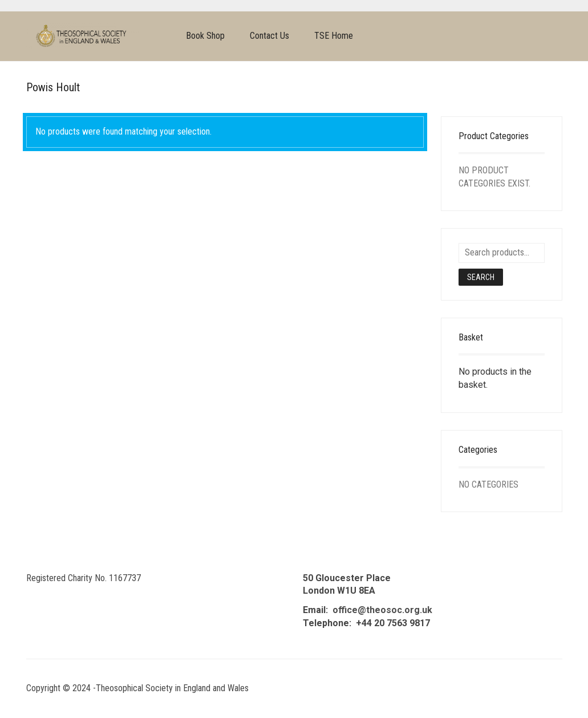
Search (481, 277)
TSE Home (334, 36)
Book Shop (205, 36)
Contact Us (269, 36)
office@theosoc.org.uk (382, 610)
